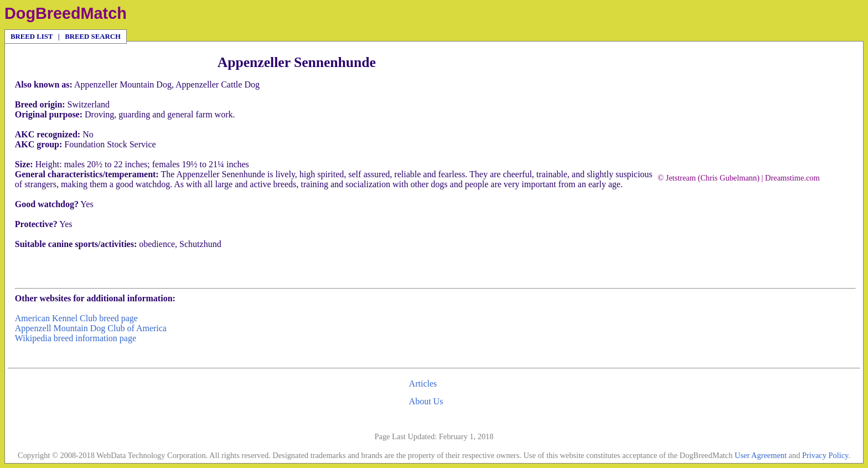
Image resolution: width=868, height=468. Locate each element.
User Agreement (761, 455)
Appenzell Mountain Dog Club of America (91, 328)
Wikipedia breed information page (76, 338)
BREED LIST (32, 37)
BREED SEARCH (93, 37)
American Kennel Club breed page (76, 318)
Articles (423, 384)
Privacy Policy (825, 455)
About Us (426, 401)
